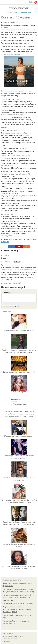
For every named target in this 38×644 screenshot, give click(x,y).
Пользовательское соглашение (16, 636)
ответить (17, 261)
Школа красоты (19, 8)
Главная (9, 12)
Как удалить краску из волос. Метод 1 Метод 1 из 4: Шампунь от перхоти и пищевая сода (17, 598)
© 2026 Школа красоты (8, 634)
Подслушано (26, 12)
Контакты (5, 636)
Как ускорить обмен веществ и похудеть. (18, 603)
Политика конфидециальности (10, 639)
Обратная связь (7, 642)
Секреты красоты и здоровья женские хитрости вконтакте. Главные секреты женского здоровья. (17, 609)
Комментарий (7, 293)
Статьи (17, 12)
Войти (31, 2)
